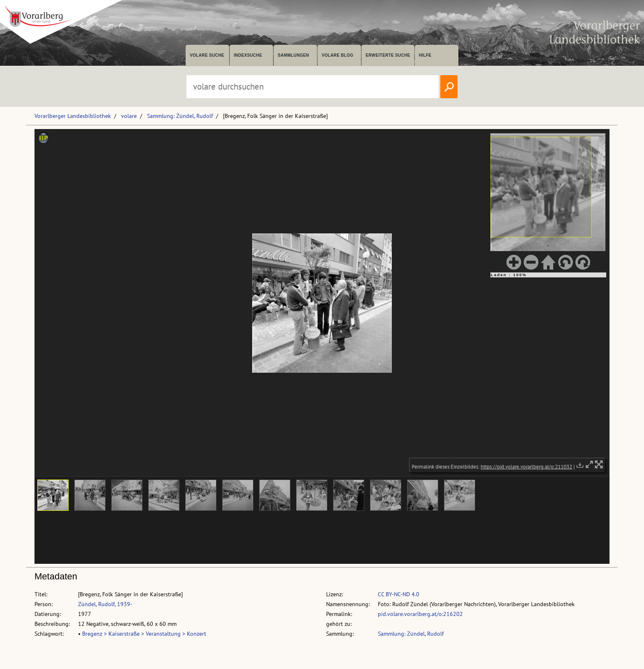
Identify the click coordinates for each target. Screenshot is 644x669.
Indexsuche (248, 55)
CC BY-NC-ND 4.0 (399, 594)
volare (129, 116)
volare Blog (337, 55)
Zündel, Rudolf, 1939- (105, 604)
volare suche (207, 55)
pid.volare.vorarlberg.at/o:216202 (420, 614)
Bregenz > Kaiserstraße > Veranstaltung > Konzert (144, 634)
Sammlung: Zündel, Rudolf (180, 116)
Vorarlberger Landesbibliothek (73, 116)
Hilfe (425, 55)
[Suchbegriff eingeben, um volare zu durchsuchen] (313, 87)
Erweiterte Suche (388, 55)
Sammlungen (293, 55)
